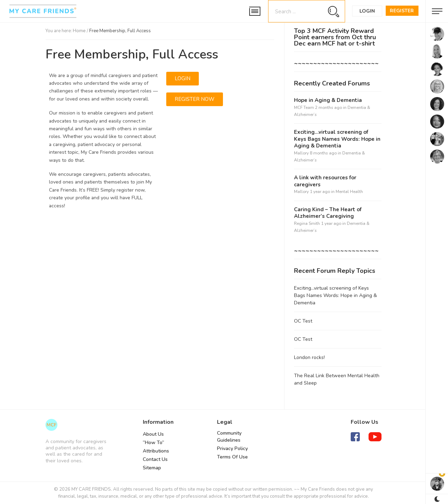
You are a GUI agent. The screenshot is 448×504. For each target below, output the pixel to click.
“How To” (153, 443)
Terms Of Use (232, 457)
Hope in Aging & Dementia (328, 100)
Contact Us (155, 459)
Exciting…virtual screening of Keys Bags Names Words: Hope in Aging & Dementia (337, 139)
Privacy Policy (232, 448)
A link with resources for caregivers (325, 181)
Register (402, 11)
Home (79, 31)
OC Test (303, 321)
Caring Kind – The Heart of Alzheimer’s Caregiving (328, 213)
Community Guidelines (229, 437)
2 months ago (328, 108)
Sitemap (152, 468)
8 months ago (323, 153)
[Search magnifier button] (333, 11)
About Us (153, 434)
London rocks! (309, 357)
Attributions (156, 451)
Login (367, 11)
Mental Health (349, 192)
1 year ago (320, 192)
